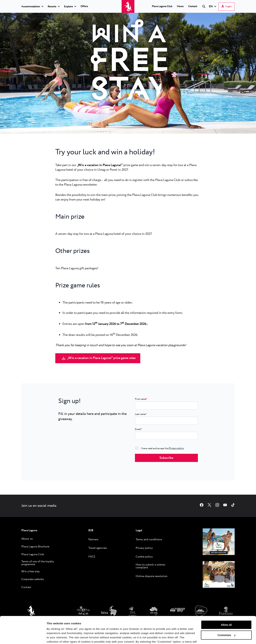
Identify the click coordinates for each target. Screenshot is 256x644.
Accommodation (31, 7)
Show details (55, 637)
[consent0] (137, 448)
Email (138, 429)
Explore (68, 7)
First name (141, 399)
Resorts (52, 7)
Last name (141, 414)
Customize (226, 612)
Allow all (226, 602)
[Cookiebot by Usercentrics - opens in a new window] (23, 637)
